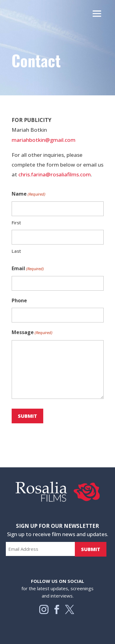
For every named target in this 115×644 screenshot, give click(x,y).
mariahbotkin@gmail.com (44, 140)
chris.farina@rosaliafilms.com (55, 174)
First (16, 223)
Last (16, 251)
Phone (19, 300)
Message (32, 333)
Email (28, 269)
